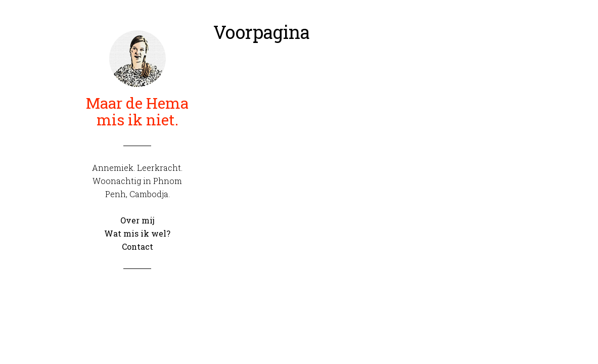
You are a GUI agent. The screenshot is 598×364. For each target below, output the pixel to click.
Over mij (137, 220)
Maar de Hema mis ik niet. (137, 111)
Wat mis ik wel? (137, 233)
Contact (137, 246)
